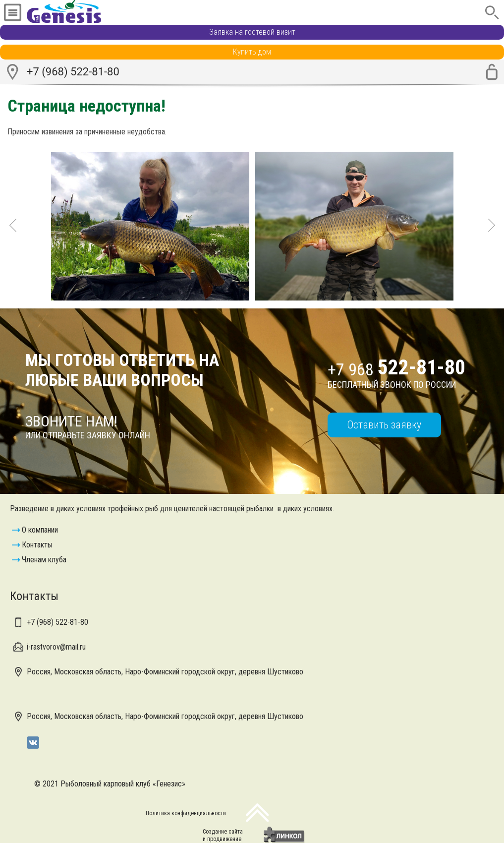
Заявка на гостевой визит (252, 32)
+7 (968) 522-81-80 (73, 72)
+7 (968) (57, 622)
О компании (40, 530)
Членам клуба (44, 560)
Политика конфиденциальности (186, 813)
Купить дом (252, 52)
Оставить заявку (384, 425)
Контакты (37, 545)
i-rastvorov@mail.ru (56, 647)
